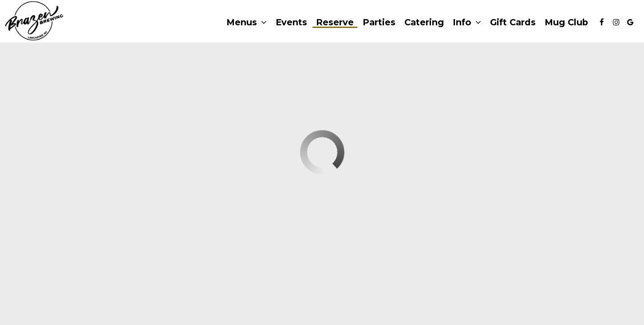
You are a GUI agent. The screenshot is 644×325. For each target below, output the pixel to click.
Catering (424, 22)
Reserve (335, 22)
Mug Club (566, 22)
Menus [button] (247, 22)
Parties (379, 22)
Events (291, 22)
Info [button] (467, 22)
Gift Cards (513, 22)
